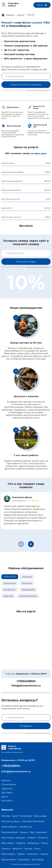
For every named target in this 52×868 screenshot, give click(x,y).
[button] (31, 544)
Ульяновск (33, 854)
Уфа (32, 832)
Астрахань (24, 859)
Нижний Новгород (33, 821)
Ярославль (8, 843)
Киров (44, 854)
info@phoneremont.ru (26, 686)
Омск (37, 849)
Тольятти (43, 838)
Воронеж (41, 832)
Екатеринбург (10, 832)
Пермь (21, 854)
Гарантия (7, 789)
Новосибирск (9, 827)
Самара (28, 849)
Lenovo (20, 15)
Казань (24, 832)
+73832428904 (26, 681)
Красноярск (8, 854)
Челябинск (26, 827)
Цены (5, 797)
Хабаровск (33, 843)
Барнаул (20, 838)
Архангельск (9, 859)
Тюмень (6, 849)
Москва (6, 816)
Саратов (20, 843)
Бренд (6, 780)
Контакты (7, 801)
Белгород (37, 859)
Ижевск (32, 838)
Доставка (7, 793)
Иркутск (17, 849)
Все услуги (26, 226)
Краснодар (40, 816)
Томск (45, 843)
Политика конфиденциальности (26, 864)
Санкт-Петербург (22, 816)
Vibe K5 (31, 15)
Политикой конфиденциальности (38, 90)
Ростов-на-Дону (11, 821)
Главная (10, 15)
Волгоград (8, 838)
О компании (9, 784)
